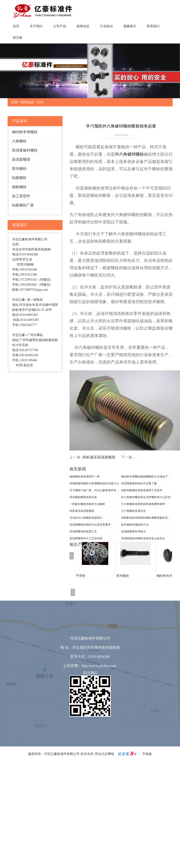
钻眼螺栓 (19, 178)
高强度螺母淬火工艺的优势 (86, 538)
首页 (16, 26)
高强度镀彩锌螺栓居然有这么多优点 (143, 538)
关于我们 (36, 26)
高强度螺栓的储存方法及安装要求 (90, 525)
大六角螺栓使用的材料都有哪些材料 (143, 504)
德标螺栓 (19, 187)
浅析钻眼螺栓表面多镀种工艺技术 (142, 490)
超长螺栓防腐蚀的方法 (135, 525)
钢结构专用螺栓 (25, 132)
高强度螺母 (21, 159)
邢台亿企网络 (105, 754)
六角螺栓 (19, 141)
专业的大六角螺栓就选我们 (86, 518)
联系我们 (153, 26)
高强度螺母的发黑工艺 (83, 532)
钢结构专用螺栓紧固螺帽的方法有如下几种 (146, 477)
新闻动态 (83, 26)
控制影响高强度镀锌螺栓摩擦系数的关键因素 (146, 518)
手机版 (147, 754)
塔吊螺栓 (19, 169)
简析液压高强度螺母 (99, 457)
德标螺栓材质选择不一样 (85, 477)
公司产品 (60, 26)
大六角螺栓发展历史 (133, 511)
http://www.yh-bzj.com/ (99, 666)
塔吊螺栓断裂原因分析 (83, 497)
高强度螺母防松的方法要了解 (139, 483)
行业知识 (106, 26)
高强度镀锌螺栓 (25, 150)
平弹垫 (81, 576)
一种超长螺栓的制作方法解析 (87, 504)
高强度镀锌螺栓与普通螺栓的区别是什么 (94, 483)
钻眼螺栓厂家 (23, 205)
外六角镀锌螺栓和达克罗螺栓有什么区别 (146, 497)
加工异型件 (21, 196)
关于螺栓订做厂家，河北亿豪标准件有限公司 (94, 490)
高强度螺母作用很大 (133, 532)
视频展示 (130, 26)
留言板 (18, 38)
